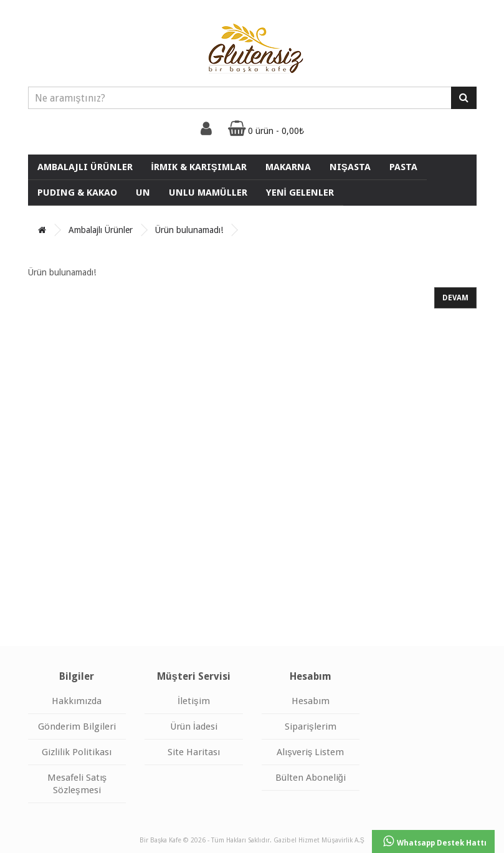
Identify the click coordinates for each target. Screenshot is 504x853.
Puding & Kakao (77, 193)
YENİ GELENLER (300, 193)
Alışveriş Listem (310, 752)
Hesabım (311, 701)
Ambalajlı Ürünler (85, 167)
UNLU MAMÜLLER (208, 193)
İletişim (194, 701)
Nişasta (350, 167)
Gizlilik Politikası (77, 752)
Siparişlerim (311, 727)
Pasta (403, 167)
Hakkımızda (77, 701)
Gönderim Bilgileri (77, 727)
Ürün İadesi (194, 727)
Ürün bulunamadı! (189, 230)
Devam (455, 298)
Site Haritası (194, 752)
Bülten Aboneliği (311, 778)
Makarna (288, 167)
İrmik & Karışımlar (199, 167)
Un (143, 193)
